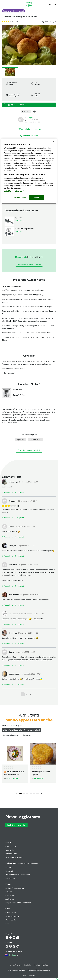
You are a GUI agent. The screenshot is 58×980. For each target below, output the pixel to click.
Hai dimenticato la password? (18, 875)
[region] (29, 171)
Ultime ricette (11, 854)
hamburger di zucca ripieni (41, 773)
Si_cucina (13, 501)
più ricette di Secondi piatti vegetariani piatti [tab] (21, 730)
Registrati (9, 871)
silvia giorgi (13, 482)
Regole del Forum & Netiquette (18, 903)
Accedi (8, 867)
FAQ (25, 975)
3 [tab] (27, 793)
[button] (3, 4)
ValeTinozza (14, 595)
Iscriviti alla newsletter (16, 825)
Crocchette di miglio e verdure (19, 17)
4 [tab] (31, 793)
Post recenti (10, 878)
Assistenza (10, 899)
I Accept (37, 197)
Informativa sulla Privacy (17, 970)
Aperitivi (21, 440)
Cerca (8, 909)
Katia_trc (12, 546)
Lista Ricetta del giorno (15, 857)
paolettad (13, 565)
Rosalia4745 (39, 778)
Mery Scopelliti (12, 778)
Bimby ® (9, 892)
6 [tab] (37, 793)
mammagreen (14, 674)
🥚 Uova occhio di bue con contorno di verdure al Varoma (14, 773)
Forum (8, 884)
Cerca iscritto (11, 920)
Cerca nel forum (12, 916)
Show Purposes (20, 197)
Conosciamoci (11, 895)
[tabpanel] (29, 769)
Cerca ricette (11, 847)
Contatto (27, 965)
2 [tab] (24, 793)
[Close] (53, 141)
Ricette (8, 842)
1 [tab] (21, 793)
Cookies (32, 975)
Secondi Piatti (35, 440)
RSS (7, 923)
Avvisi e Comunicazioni (15, 888)
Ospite (31, 118)
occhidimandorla (16, 614)
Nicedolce (13, 633)
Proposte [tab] (27, 735)
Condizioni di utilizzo (41, 965)
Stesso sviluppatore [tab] (11, 735)
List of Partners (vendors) (14, 191)
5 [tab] (34, 793)
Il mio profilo (22, 863)
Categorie (10, 850)
